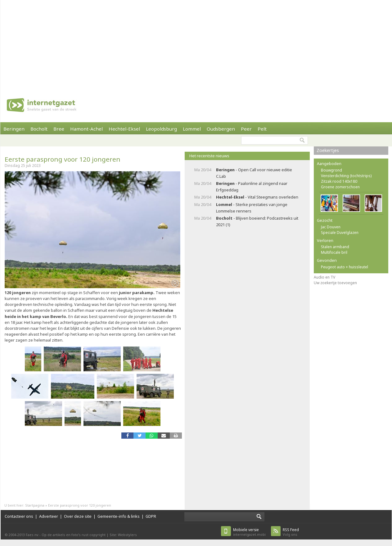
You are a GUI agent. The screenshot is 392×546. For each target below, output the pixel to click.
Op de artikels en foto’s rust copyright (74, 535)
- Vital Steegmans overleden (257, 197)
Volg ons (291, 532)
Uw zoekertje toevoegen (335, 283)
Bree (59, 129)
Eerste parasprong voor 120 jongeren (63, 159)
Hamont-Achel (86, 129)
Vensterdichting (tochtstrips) (346, 176)
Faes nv (32, 535)
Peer (246, 129)
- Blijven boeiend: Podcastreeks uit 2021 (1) (257, 221)
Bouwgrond (331, 170)
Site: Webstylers (123, 535)
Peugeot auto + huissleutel (345, 267)
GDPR (151, 516)
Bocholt (39, 129)
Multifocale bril (334, 252)
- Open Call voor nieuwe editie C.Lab (254, 173)
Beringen (14, 129)
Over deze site (78, 516)
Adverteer (49, 516)
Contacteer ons (19, 516)
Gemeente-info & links (119, 516)
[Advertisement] (102, 43)
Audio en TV (324, 277)
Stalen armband (335, 247)
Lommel (192, 129)
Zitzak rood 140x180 (339, 181)
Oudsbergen (221, 129)
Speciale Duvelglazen (340, 233)
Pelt (262, 129)
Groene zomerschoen (340, 187)
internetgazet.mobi (249, 532)
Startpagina (35, 505)
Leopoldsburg (161, 129)
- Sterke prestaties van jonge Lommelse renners (252, 208)
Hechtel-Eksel (124, 129)
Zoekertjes (328, 150)
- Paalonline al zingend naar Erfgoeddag (252, 187)
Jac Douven (331, 227)
